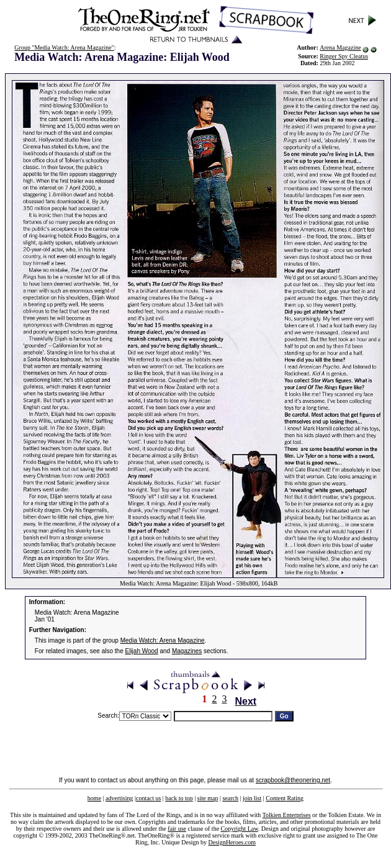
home (94, 798)
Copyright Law (240, 829)
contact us (148, 798)
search (230, 798)
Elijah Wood (142, 651)
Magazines (187, 651)
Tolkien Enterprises (287, 815)
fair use (177, 829)
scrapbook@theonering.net (293, 780)
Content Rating (285, 798)
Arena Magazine (340, 47)
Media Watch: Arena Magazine (163, 640)
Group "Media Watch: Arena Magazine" (64, 47)
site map (208, 798)
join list (252, 798)
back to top (179, 798)
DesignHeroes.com (232, 842)
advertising (119, 798)
